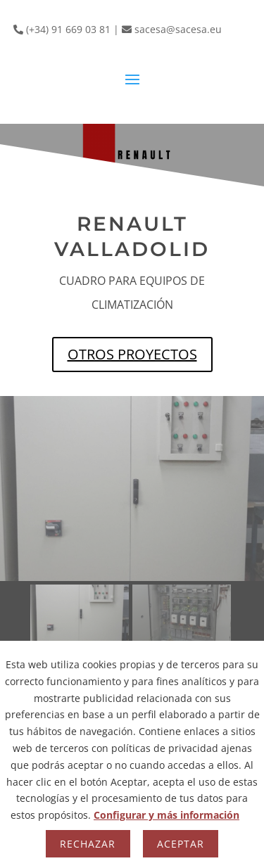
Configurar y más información (166, 815)
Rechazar (88, 844)
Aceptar (181, 844)
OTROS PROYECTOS (132, 354)
